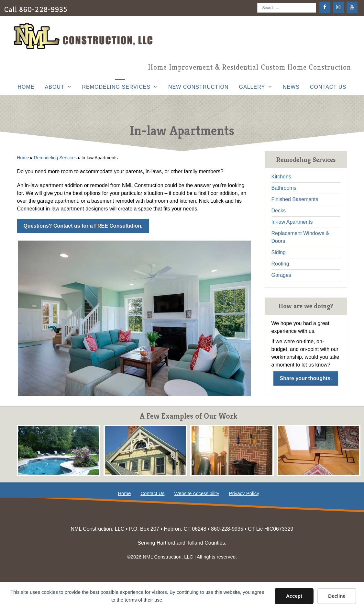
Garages (281, 275)
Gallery (258, 87)
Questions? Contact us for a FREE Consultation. (83, 226)
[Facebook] (325, 7)
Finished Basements (295, 199)
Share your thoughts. (306, 378)
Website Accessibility (197, 493)
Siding (279, 252)
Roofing (280, 264)
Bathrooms (284, 188)
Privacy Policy (244, 493)
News (291, 87)
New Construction (199, 87)
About (61, 87)
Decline (337, 596)
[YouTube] (352, 7)
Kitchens (281, 177)
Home (26, 87)
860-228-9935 (43, 10)
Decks (279, 211)
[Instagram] (338, 7)
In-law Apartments (292, 222)
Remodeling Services (122, 87)
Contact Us (328, 87)
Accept (294, 596)
